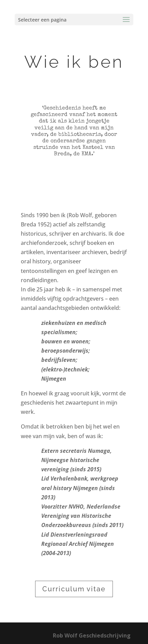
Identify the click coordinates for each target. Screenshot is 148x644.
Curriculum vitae (74, 589)
